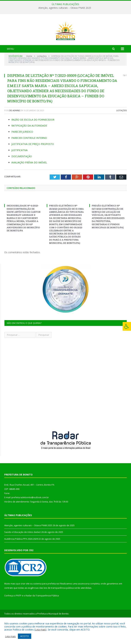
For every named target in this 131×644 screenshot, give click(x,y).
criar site (25, 603)
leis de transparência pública (59, 607)
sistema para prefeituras (46, 603)
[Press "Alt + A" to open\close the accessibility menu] (127, 326)
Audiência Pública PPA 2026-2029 (21, 558)
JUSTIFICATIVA (20, 169)
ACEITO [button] (25, 636)
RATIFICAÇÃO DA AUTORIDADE (29, 145)
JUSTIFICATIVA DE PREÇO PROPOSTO (33, 163)
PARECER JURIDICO (22, 151)
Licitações (122, 130)
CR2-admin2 (14, 130)
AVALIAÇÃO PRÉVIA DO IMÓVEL (29, 182)
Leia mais (40, 629)
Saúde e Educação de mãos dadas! (23, 551)
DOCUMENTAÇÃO (22, 176)
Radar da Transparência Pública (42, 615)
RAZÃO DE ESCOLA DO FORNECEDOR (33, 139)
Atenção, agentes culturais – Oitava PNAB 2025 (65, 8)
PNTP (19, 615)
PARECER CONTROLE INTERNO (29, 157)
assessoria (84, 603)
